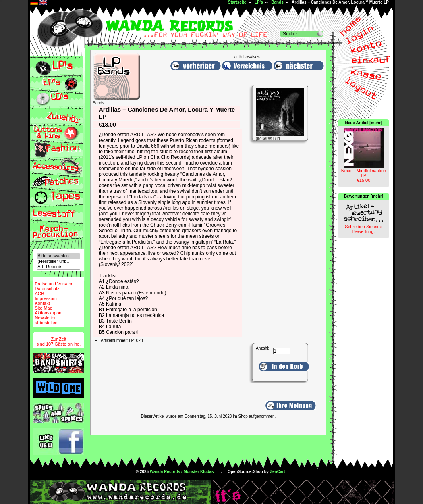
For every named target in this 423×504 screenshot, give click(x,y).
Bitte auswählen (58, 256)
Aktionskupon (48, 313)
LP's (259, 2)
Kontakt (42, 303)
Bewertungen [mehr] (364, 196)
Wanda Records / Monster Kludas (182, 472)
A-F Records (58, 267)
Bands (277, 2)
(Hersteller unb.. (58, 261)
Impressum (46, 298)
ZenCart (278, 472)
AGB (39, 294)
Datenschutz (47, 289)
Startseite (237, 2)
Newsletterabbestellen (46, 320)
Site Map (43, 308)
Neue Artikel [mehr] (364, 123)
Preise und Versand (54, 284)
